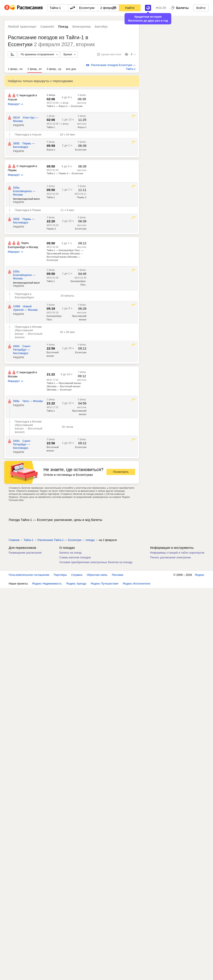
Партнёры (60, 575)
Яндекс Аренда (76, 584)
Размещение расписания (25, 553)
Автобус (101, 26)
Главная (14, 540)
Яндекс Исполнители (137, 584)
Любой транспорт (22, 26)
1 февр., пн (15, 69)
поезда (90, 540)
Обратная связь (97, 575)
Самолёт (47, 26)
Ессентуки (81, 150)
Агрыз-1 (82, 127)
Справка (77, 575)
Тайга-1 (51, 127)
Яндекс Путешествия (105, 584)
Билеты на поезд (70, 553)
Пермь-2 (82, 197)
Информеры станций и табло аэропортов (177, 553)
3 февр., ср (54, 69)
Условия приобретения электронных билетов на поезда (96, 562)
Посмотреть (121, 472)
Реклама (118, 575)
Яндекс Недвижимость (47, 584)
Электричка (81, 26)
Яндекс (200, 575)
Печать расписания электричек (171, 557)
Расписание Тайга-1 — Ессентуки (60, 540)
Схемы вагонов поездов (75, 557)
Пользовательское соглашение (29, 575)
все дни (71, 69)
